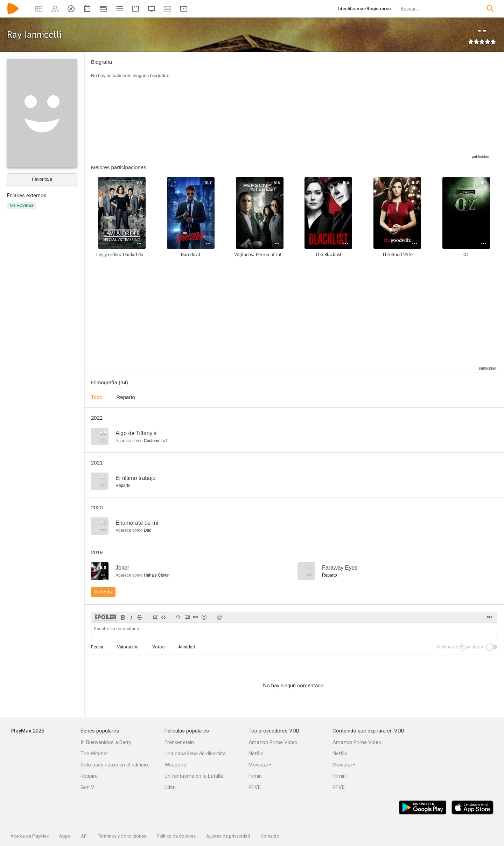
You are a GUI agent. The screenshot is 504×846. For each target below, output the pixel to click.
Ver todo (103, 592)
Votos (158, 647)
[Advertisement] (334, 104)
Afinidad (187, 647)
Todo (97, 397)
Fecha (97, 647)
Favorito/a (42, 179)
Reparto (126, 397)
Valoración (128, 647)
